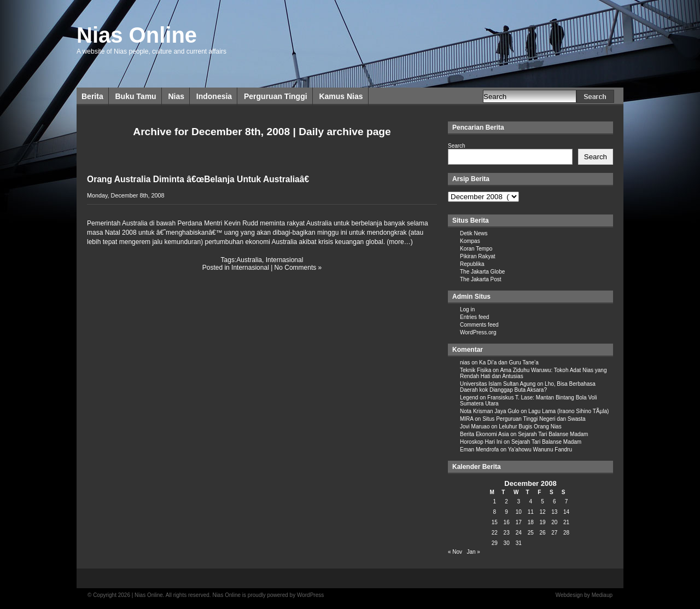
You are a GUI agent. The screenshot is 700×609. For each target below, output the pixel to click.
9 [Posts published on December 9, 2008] (506, 512)
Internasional (285, 260)
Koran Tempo (476, 249)
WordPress (310, 595)
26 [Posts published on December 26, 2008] (542, 533)
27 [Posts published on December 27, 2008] (554, 533)
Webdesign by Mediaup (584, 595)
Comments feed (479, 325)
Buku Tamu (135, 96)
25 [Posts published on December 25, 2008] (531, 533)
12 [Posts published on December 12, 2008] (542, 512)
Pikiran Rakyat (477, 256)
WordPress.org (478, 332)
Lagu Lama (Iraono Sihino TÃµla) (568, 411)
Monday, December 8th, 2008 (126, 195)
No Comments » (298, 268)
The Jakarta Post (481, 279)
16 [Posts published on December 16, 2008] (507, 522)
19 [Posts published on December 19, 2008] (542, 522)
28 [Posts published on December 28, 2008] (566, 533)
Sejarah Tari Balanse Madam (553, 434)
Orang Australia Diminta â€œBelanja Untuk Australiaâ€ (201, 179)
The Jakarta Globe (482, 272)
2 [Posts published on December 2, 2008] (506, 501)
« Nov (455, 552)
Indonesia (214, 96)
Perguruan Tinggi (276, 96)
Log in (467, 309)
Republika (472, 264)
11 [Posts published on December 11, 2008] (531, 512)
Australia (249, 260)
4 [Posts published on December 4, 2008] (530, 501)
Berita (92, 96)
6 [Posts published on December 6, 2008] (555, 501)
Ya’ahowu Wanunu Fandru (540, 449)
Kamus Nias (341, 96)
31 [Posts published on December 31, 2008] (519, 543)
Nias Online (137, 35)
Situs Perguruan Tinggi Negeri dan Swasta (534, 419)
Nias (176, 96)
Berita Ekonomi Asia (485, 434)
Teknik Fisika (476, 370)
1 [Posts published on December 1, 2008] (495, 501)
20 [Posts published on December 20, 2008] (554, 522)
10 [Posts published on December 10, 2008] (519, 512)
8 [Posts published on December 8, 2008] (495, 512)
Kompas (470, 241)
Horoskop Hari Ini (481, 442)
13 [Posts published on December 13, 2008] (554, 512)
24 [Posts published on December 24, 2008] (519, 533)
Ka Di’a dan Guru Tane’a (509, 362)
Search (457, 146)
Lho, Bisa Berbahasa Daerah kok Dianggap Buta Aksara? (528, 387)
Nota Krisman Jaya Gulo (489, 411)
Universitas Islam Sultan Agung (498, 384)
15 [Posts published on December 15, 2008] (495, 522)
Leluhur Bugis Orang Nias (530, 427)
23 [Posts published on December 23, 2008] (507, 533)
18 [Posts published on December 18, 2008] (531, 522)
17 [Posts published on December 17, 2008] (519, 522)
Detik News (474, 233)
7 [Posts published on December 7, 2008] (567, 501)
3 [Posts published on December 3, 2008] (518, 501)
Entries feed (474, 317)
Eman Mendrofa (479, 449)
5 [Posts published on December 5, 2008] (542, 501)
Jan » (473, 552)
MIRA (466, 419)
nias (465, 362)
